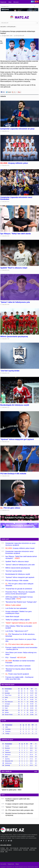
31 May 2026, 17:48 (6, 373)
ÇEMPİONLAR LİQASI (6, 850)
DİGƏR (2, 852)
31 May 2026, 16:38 (6, 476)
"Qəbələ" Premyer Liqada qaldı (16, 807)
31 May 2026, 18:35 (6, 270)
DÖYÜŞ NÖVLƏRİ (11, 27)
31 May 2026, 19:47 (6, 202)
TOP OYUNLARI (14, 848)
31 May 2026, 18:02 (6, 305)
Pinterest (38, 2)
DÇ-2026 (26, 850)
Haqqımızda (3, 2)
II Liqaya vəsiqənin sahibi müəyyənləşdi (19, 804)
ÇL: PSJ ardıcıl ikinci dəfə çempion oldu (19, 810)
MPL (8, 848)
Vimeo (9, 841)
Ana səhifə (3, 864)
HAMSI (36, 772)
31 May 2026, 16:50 (6, 442)
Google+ (36, 2)
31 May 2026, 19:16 (6, 236)
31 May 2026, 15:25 (6, 510)
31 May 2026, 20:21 (6, 131)
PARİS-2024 (34, 848)
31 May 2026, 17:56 (6, 339)
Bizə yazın (16, 2)
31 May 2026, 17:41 (6, 407)
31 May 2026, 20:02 (6, 165)
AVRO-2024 (32, 850)
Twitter (32, 2)
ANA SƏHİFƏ (3, 27)
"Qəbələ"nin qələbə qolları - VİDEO (11, 790)
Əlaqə (10, 2)
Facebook (34, 2)
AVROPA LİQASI (18, 850)
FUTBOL (3, 848)
